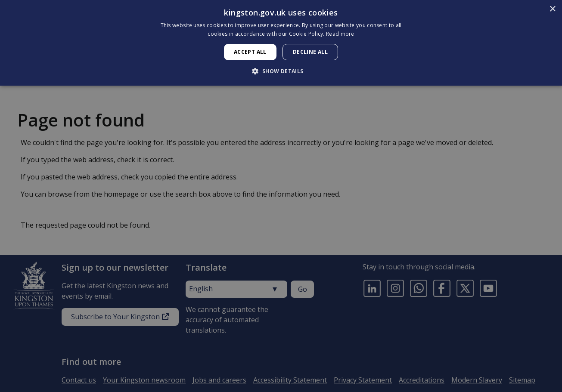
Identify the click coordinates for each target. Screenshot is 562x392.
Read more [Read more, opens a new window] (340, 34)
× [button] (552, 9)
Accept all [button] (250, 52)
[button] (281, 71)
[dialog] (281, 43)
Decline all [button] (310, 52)
